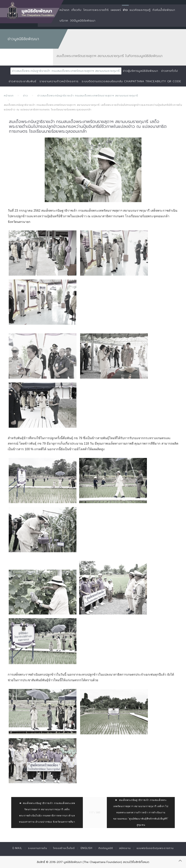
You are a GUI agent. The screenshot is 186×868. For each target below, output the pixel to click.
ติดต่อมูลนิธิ (106, 848)
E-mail (17, 848)
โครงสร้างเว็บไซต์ (64, 848)
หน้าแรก (65, 10)
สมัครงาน (125, 848)
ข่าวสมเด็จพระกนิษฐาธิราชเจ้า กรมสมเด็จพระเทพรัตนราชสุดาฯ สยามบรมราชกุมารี (66, 71)
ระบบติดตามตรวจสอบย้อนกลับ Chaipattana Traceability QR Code (131, 81)
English (87, 848)
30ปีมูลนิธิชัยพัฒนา (83, 21)
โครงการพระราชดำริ (96, 10)
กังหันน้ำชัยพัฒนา (164, 10)
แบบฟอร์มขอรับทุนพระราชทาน (155, 848)
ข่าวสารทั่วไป (170, 71)
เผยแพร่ (116, 10)
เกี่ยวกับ (76, 10)
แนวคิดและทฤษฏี (140, 10)
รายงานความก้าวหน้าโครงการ (59, 81)
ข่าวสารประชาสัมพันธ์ (23, 81)
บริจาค (64, 21)
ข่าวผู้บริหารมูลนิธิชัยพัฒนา (141, 71)
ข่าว (125, 10)
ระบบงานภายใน (38, 848)
